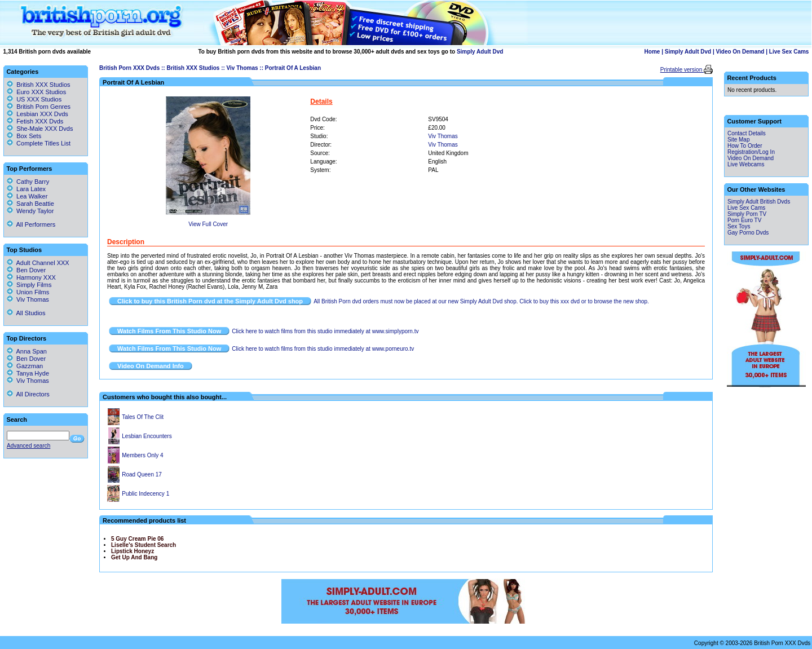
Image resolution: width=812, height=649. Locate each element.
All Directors (28, 394)
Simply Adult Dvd (480, 52)
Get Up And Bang (134, 557)
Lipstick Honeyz (133, 551)
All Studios (26, 313)
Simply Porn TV (747, 214)
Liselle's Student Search (144, 545)
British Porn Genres (43, 107)
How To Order (745, 146)
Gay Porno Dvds (748, 233)
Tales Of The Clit (143, 417)
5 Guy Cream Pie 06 (137, 539)
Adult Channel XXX (38, 263)
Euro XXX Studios (41, 92)
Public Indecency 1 (145, 494)
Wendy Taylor (30, 211)
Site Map (738, 140)
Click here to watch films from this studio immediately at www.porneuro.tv (323, 349)
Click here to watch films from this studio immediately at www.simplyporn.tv (325, 331)
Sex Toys (739, 226)
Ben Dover (26, 270)
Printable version (682, 70)
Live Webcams (746, 164)
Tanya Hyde (28, 373)
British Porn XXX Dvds (129, 68)
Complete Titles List (39, 143)
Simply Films (29, 285)
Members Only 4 (142, 455)
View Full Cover (208, 224)
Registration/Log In (751, 152)
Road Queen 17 (142, 474)
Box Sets (29, 136)
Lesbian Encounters (147, 436)
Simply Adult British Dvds (759, 202)
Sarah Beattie (30, 204)
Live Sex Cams (789, 52)
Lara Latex (26, 189)
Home (652, 52)
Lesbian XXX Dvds (42, 114)
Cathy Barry (28, 182)
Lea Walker (27, 196)
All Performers (31, 224)
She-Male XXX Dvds (45, 129)
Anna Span (27, 351)
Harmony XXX (31, 277)
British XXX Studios (193, 68)
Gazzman (25, 366)
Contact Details (747, 133)
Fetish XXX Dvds (40, 121)
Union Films (28, 292)
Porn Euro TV (744, 220)
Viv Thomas (242, 68)
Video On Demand (740, 52)
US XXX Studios (39, 99)
